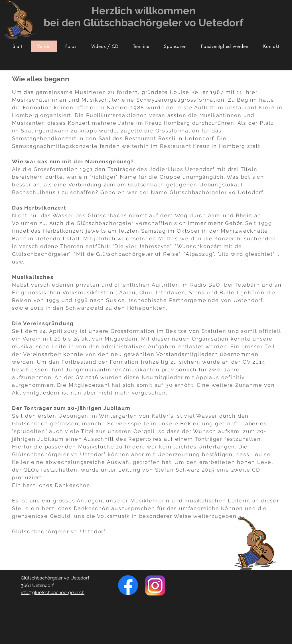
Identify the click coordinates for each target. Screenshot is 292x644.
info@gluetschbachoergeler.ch (53, 592)
